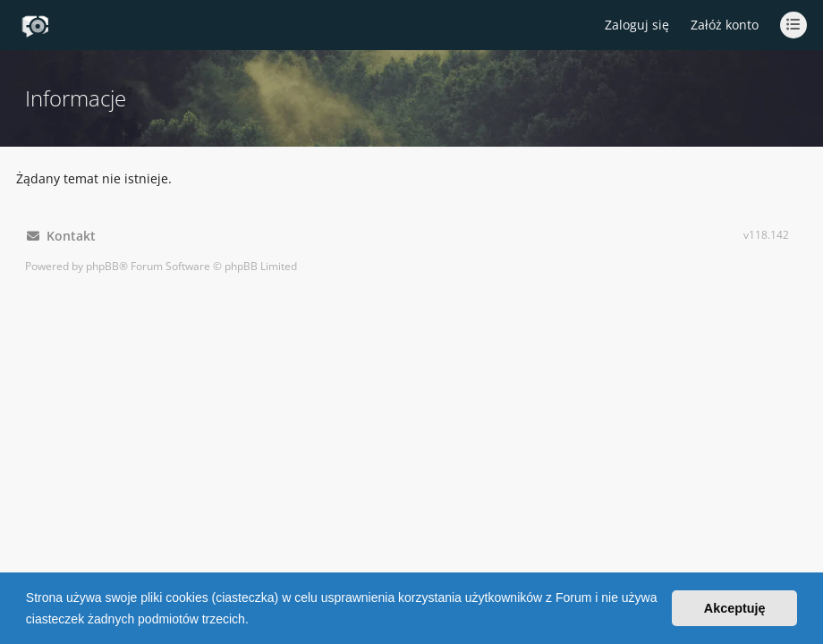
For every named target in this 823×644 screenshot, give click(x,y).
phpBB (102, 266)
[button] (255, 621)
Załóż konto (725, 25)
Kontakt (61, 236)
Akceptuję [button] (735, 608)
